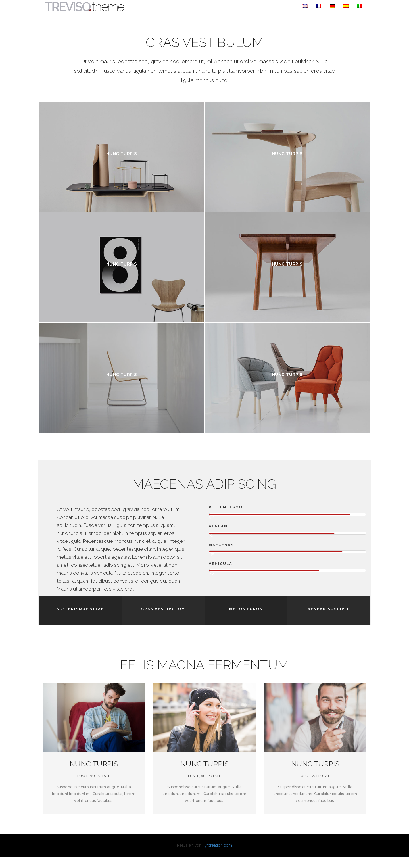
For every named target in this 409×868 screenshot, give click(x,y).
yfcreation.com (218, 857)
